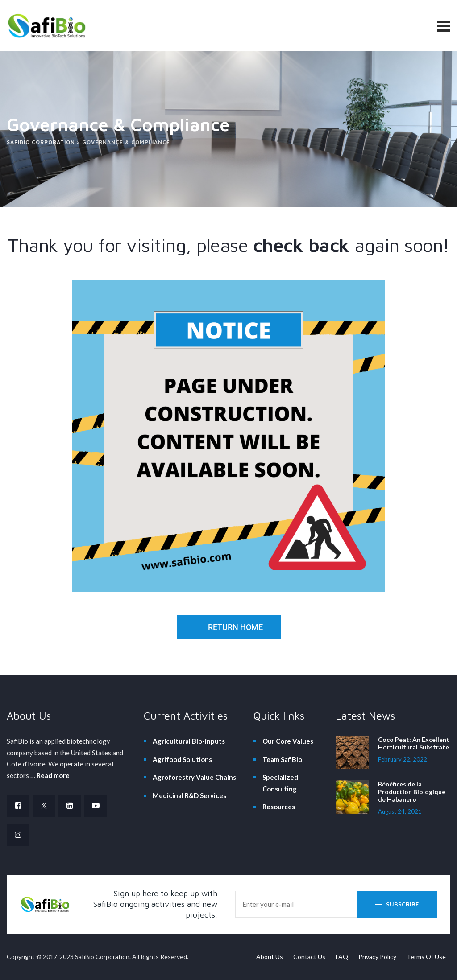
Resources (279, 807)
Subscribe (403, 904)
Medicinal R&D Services (189, 795)
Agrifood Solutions (182, 759)
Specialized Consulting (280, 783)
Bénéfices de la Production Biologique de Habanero (412, 792)
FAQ (342, 957)
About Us (270, 957)
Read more (53, 775)
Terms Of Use (426, 957)
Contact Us (309, 957)
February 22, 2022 (403, 759)
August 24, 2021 (400, 811)
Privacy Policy (377, 957)
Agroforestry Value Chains (194, 777)
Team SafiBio (282, 759)
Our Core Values (288, 741)
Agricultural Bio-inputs (189, 741)
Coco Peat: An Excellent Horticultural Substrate (414, 743)
